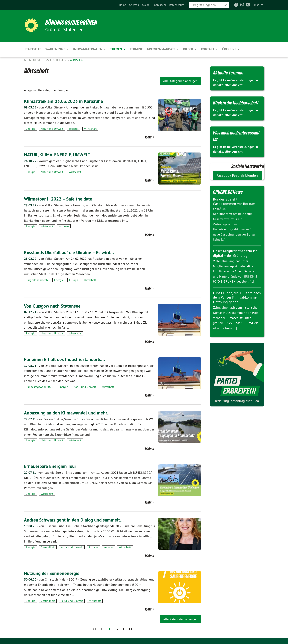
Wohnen (64, 226)
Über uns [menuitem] (229, 49)
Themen (61, 60)
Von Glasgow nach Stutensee (53, 306)
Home (122, 5)
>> (131, 629)
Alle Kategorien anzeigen (180, 81)
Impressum (159, 5)
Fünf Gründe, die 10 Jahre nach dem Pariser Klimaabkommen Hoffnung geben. (237, 297)
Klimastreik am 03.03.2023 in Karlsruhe (65, 101)
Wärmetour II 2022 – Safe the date (59, 199)
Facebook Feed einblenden (237, 175)
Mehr (148, 137)
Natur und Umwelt (52, 129)
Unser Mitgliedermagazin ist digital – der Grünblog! (235, 253)
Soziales (74, 129)
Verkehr (108, 547)
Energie (30, 129)
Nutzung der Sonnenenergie (52, 573)
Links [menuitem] (256, 5)
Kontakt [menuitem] (208, 49)
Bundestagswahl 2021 (39, 387)
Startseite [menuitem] (33, 49)
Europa (74, 280)
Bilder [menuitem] (188, 49)
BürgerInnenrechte (37, 280)
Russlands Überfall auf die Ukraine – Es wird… (71, 252)
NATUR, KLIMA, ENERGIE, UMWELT (59, 155)
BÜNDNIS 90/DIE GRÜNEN (73, 22)
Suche (146, 5)
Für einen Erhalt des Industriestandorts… (65, 359)
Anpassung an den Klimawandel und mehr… (69, 413)
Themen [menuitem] (116, 49)
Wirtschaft (78, 60)
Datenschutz (176, 5)
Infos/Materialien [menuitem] (88, 49)
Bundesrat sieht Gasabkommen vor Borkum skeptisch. (234, 204)
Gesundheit (48, 547)
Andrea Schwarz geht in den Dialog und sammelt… (75, 520)
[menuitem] (122, 5)
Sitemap (134, 5)
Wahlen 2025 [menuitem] (55, 49)
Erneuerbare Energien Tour (51, 466)
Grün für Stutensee (38, 60)
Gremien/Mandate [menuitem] (161, 49)
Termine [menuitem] (136, 49)
